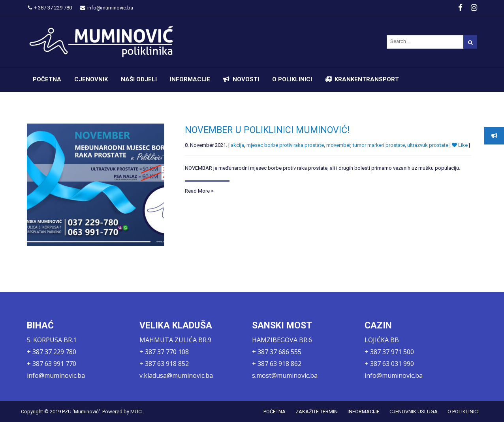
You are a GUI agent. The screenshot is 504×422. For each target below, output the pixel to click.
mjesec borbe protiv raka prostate (285, 145)
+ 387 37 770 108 (164, 352)
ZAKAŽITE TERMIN (317, 412)
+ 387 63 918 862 (277, 364)
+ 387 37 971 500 (389, 352)
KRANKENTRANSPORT (367, 79)
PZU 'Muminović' (81, 412)
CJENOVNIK (91, 79)
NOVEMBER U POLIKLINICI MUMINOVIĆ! (267, 130)
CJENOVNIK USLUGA (414, 412)
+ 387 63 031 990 (389, 364)
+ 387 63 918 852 (164, 364)
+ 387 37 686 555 (277, 352)
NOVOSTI (246, 79)
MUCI (136, 412)
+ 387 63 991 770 (52, 364)
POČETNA (47, 79)
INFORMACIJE (190, 79)
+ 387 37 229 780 (50, 8)
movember (338, 145)
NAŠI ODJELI (139, 79)
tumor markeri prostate (379, 145)
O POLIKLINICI (292, 79)
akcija (237, 145)
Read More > (199, 191)
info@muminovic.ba (107, 8)
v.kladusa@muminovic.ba (176, 375)
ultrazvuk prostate (428, 145)
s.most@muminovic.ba (285, 375)
